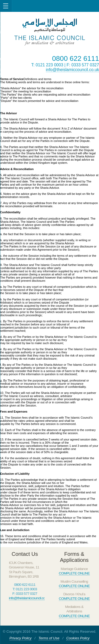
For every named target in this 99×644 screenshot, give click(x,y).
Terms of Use (49, 638)
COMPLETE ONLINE (74, 573)
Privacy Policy (21, 638)
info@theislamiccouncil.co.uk (72, 70)
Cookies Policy (78, 638)
